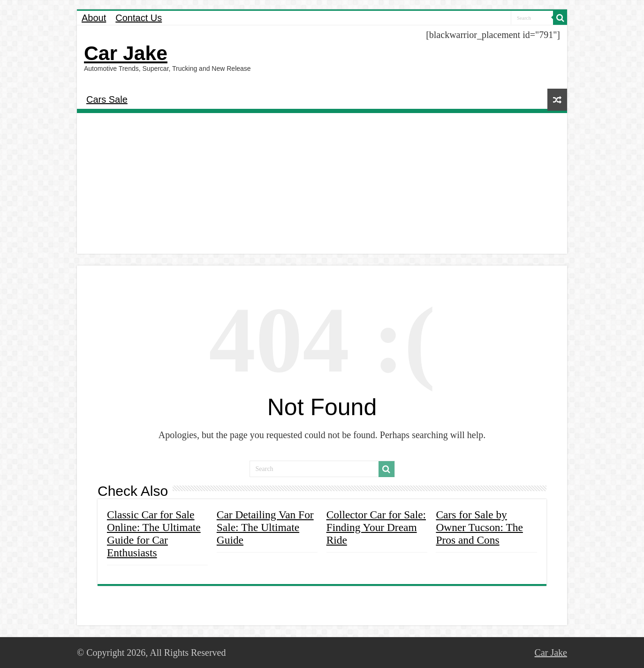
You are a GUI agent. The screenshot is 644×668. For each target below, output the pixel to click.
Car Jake (126, 53)
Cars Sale (107, 99)
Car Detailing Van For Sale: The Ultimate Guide (265, 527)
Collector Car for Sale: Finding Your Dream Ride (376, 527)
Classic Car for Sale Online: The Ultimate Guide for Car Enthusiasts (154, 534)
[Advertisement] (322, 183)
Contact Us (139, 18)
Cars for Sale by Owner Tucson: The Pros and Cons (479, 527)
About (94, 18)
